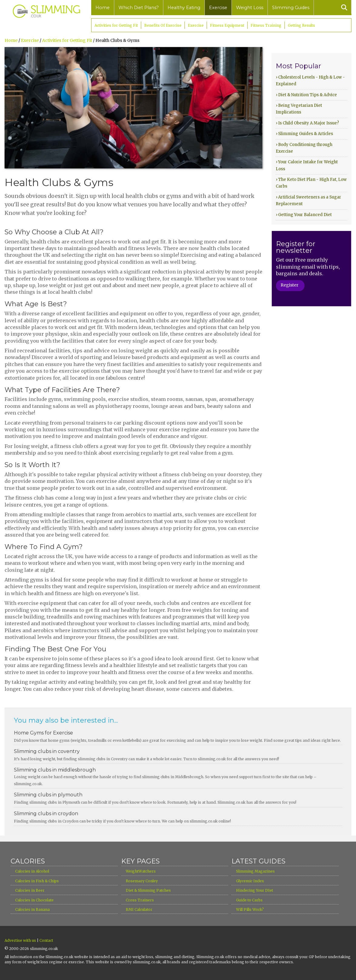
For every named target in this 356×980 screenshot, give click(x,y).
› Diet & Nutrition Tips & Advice (306, 95)
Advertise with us (20, 940)
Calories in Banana (32, 909)
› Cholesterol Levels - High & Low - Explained (310, 81)
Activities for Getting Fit (116, 25)
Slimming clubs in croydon (46, 814)
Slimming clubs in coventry (47, 751)
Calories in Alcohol (32, 871)
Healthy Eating (184, 8)
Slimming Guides (291, 8)
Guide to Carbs (249, 900)
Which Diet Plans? (139, 8)
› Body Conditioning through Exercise (304, 148)
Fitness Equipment (227, 25)
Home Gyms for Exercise (43, 733)
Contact (46, 940)
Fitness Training (266, 25)
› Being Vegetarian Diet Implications (299, 109)
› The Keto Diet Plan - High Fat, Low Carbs (311, 183)
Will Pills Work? (250, 909)
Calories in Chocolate (34, 900)
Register (289, 285)
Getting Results (301, 25)
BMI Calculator (139, 909)
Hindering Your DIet (255, 890)
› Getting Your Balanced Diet (304, 215)
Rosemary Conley (142, 881)
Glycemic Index (250, 881)
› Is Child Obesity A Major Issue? (307, 123)
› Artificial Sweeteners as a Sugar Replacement (308, 200)
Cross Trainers (140, 900)
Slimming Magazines (255, 871)
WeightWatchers (141, 871)
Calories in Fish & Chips (37, 881)
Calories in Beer (30, 890)
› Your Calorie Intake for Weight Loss (307, 165)
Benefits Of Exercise (163, 25)
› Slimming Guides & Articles (304, 134)
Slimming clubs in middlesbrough (55, 770)
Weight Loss (250, 8)
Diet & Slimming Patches (148, 890)
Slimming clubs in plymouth (48, 795)
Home (103, 8)
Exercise (218, 8)
